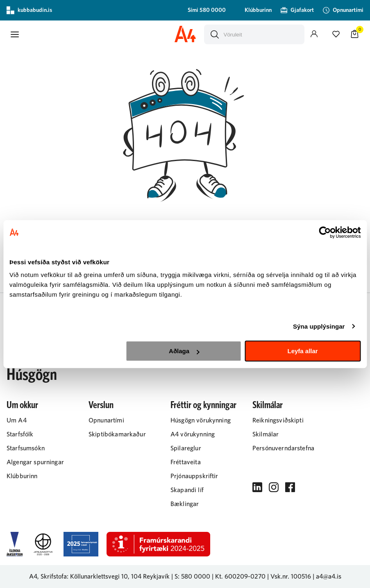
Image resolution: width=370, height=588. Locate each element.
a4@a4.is (329, 577)
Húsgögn (32, 375)
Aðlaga (184, 351)
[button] (15, 34)
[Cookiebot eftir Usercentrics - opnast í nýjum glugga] (325, 232)
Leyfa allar (302, 351)
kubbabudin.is (29, 10)
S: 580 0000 (192, 577)
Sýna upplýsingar (319, 326)
